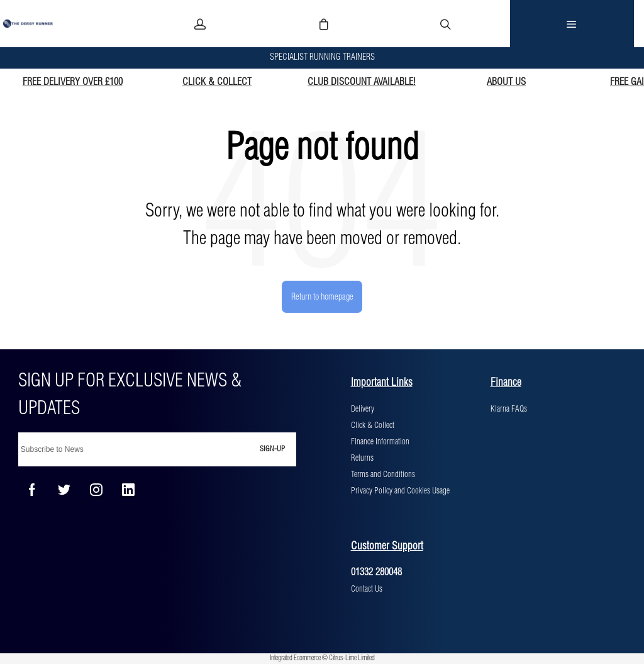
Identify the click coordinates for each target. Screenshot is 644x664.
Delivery (363, 409)
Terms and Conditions (383, 475)
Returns (362, 458)
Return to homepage (322, 297)
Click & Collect (373, 425)
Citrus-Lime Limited (352, 658)
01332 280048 (376, 572)
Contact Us (367, 589)
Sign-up (272, 449)
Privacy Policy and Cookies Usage (400, 491)
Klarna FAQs (509, 409)
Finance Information (380, 442)
